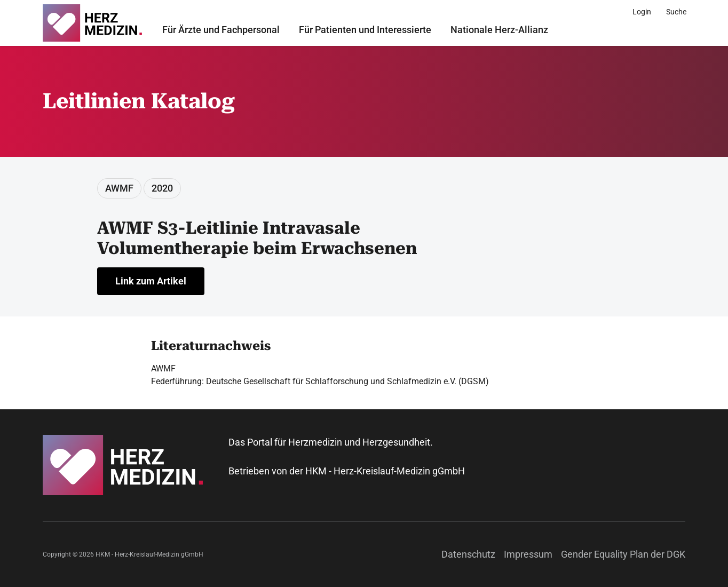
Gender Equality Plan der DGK (623, 554)
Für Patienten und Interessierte (365, 30)
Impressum (528, 554)
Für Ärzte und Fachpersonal (221, 30)
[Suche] (676, 12)
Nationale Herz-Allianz (499, 30)
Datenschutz (468, 554)
